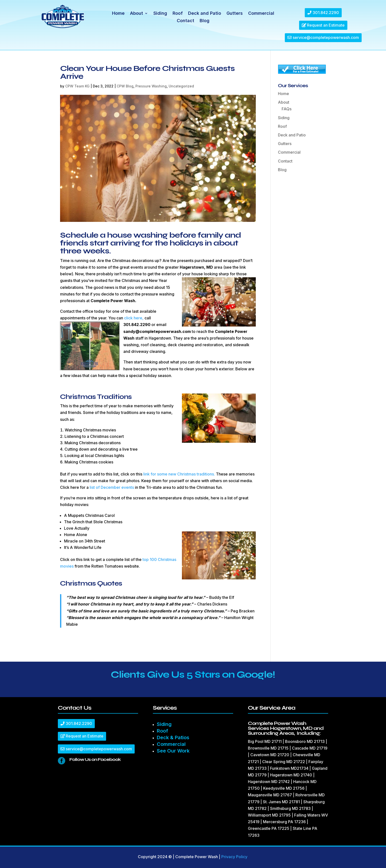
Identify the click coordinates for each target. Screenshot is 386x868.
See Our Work (173, 751)
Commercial (261, 14)
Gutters (235, 14)
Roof (178, 14)
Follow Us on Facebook (95, 759)
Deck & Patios (173, 737)
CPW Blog (125, 86)
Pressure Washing (151, 86)
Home (118, 14)
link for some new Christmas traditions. (179, 474)
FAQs (287, 109)
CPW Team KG (77, 86)
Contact (185, 21)
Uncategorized (181, 86)
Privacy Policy (234, 857)
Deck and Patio (205, 14)
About (137, 14)
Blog (205, 21)
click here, (134, 318)
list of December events (112, 487)
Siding (160, 14)
